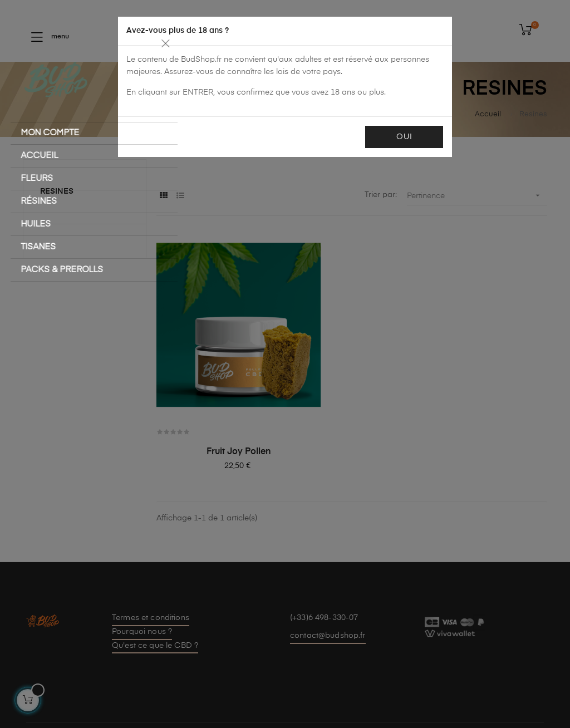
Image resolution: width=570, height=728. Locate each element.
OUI (402, 137)
